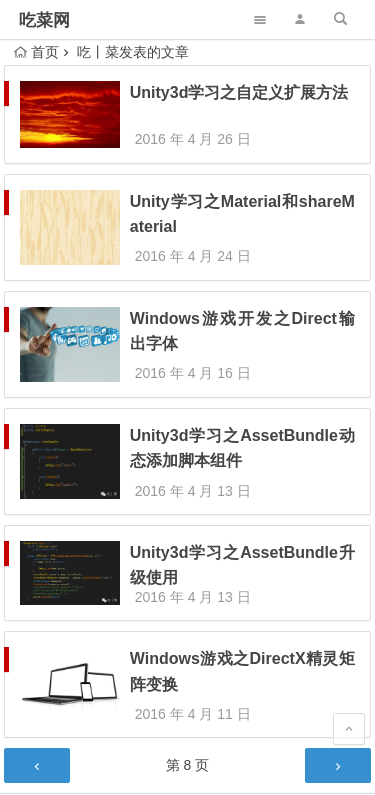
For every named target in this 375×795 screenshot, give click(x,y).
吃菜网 (44, 20)
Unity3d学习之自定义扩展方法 (239, 92)
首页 (36, 52)
